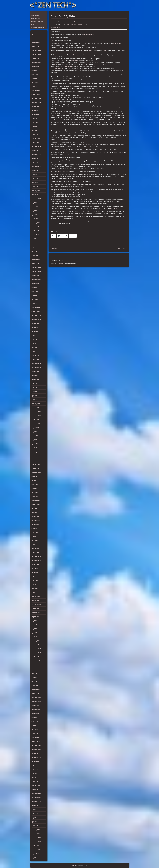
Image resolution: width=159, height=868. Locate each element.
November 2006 (36, 842)
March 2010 (35, 685)
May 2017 (34, 344)
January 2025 (36, 94)
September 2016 (36, 376)
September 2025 (36, 62)
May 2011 (34, 629)
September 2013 (36, 520)
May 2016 (34, 392)
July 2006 (34, 858)
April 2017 (35, 348)
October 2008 (36, 753)
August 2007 (35, 806)
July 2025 (34, 70)
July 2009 (34, 717)
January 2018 (36, 311)
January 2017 (36, 360)
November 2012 (36, 561)
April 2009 (35, 729)
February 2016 (36, 404)
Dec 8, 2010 (55, 249)
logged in (62, 264)
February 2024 (36, 139)
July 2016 (34, 384)
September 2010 (36, 661)
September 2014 (36, 472)
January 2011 (36, 645)
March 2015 (35, 448)
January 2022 (36, 195)
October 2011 (36, 609)
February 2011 (36, 641)
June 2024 (35, 122)
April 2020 (35, 215)
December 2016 (36, 364)
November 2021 (36, 199)
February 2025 (36, 90)
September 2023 (36, 155)
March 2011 (35, 637)
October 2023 (36, 151)
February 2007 (36, 830)
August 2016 (35, 380)
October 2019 (36, 231)
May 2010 (34, 677)
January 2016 (36, 408)
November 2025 (36, 54)
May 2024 (34, 126)
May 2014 (34, 488)
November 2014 (36, 464)
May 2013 (34, 536)
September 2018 (36, 279)
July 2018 (34, 287)
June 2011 (35, 625)
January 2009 (36, 741)
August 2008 (35, 761)
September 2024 (36, 110)
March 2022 (35, 187)
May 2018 (34, 295)
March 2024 (35, 135)
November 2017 (36, 319)
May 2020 (34, 211)
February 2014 (36, 500)
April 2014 (35, 492)
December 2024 (36, 98)
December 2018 (36, 267)
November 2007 (36, 798)
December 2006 (36, 838)
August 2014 (35, 476)
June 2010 (35, 673)
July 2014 (34, 480)
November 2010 (36, 653)
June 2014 (35, 484)
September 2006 (36, 850)
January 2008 (36, 790)
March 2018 (35, 303)
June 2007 (35, 814)
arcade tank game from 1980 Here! (76, 24)
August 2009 (35, 713)
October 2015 (36, 420)
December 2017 (36, 315)
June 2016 (35, 388)
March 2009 (35, 733)
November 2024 (36, 102)
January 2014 (36, 504)
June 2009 (35, 721)
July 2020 (34, 203)
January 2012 (36, 601)
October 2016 (36, 372)
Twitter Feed (126, 5)
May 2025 (34, 78)
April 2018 (35, 299)
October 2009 (36, 705)
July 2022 (34, 175)
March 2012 (35, 593)
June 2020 (35, 207)
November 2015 (36, 416)
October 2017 (36, 323)
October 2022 (36, 171)
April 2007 (35, 822)
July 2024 (34, 118)
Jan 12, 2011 (122, 249)
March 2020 (35, 219)
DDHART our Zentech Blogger (68, 21)
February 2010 (36, 689)
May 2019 (34, 247)
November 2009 (36, 701)
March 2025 (35, 86)
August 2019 (35, 235)
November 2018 (36, 271)
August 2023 (35, 159)
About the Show (105, 5)
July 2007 (34, 810)
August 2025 (35, 66)
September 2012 (36, 569)
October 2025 (36, 58)
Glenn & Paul (119, 5)
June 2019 (35, 243)
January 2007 (36, 834)
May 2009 (34, 725)
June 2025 (35, 74)
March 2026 (35, 38)
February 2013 (36, 548)
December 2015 (36, 412)
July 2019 (34, 239)
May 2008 (34, 774)
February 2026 (36, 42)
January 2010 (36, 693)
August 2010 (35, 665)
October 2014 (36, 468)
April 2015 (35, 444)
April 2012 (35, 589)
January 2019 (36, 263)
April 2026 (35, 34)
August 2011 (35, 617)
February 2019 (36, 259)
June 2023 (35, 163)
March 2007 (35, 826)
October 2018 (36, 275)
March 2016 (35, 400)
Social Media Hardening (116, 5)
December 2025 (36, 50)
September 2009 (36, 709)
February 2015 (36, 452)
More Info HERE (56, 27)
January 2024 (36, 143)
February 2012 (36, 597)
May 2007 (34, 818)
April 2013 (35, 540)
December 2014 (36, 460)
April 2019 (35, 251)
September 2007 (36, 802)
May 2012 (34, 585)
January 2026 (36, 46)
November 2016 (36, 368)
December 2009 (36, 697)
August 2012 (35, 573)
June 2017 (35, 340)
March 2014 (35, 496)
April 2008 (35, 778)
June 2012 (35, 581)
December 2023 (36, 147)
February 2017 (36, 356)
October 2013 (36, 516)
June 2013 (35, 532)
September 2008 (36, 757)
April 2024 (35, 131)
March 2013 (35, 544)
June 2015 (35, 436)
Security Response (112, 5)
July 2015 (34, 432)
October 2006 (36, 846)
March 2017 (35, 352)
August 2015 (35, 428)
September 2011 (36, 613)
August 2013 (35, 524)
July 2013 (34, 528)
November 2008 (36, 749)
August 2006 (35, 854)
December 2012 (36, 557)
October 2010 (36, 657)
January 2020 (36, 227)
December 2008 (36, 745)
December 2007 (36, 794)
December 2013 (36, 508)
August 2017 (35, 331)
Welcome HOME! (123, 5)
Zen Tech (75, 865)
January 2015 (36, 456)
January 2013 (36, 553)
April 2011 (35, 633)
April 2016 (35, 396)
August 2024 (35, 114)
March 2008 (35, 782)
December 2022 (36, 167)
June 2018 (35, 291)
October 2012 (36, 565)
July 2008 (34, 766)
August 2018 (35, 283)
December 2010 (36, 649)
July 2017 (34, 335)
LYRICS (109, 5)
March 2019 (35, 255)
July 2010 (34, 669)
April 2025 (35, 82)
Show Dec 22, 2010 (63, 16)
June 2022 (35, 179)
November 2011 (36, 605)
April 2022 (35, 183)
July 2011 (34, 621)
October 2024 (36, 106)
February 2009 (36, 737)
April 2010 (35, 681)
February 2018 (36, 307)
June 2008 (35, 770)
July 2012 (34, 577)
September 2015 (36, 424)
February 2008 (36, 786)
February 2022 (36, 191)
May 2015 (34, 440)
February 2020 (36, 223)
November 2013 (36, 512)
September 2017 (36, 327)
